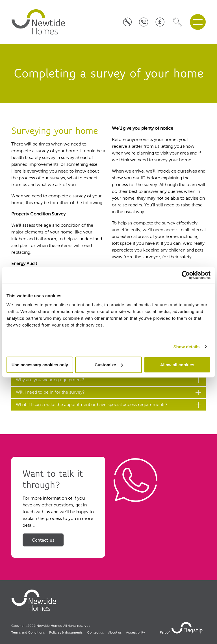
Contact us (43, 540)
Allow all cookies (177, 364)
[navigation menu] (198, 22)
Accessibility (135, 633)
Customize (109, 364)
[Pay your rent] (160, 22)
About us (115, 633)
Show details (187, 347)
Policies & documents (66, 633)
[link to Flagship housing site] (188, 628)
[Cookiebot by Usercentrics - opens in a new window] (186, 275)
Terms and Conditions (28, 633)
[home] (38, 22)
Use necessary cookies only (40, 364)
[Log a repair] (127, 22)
